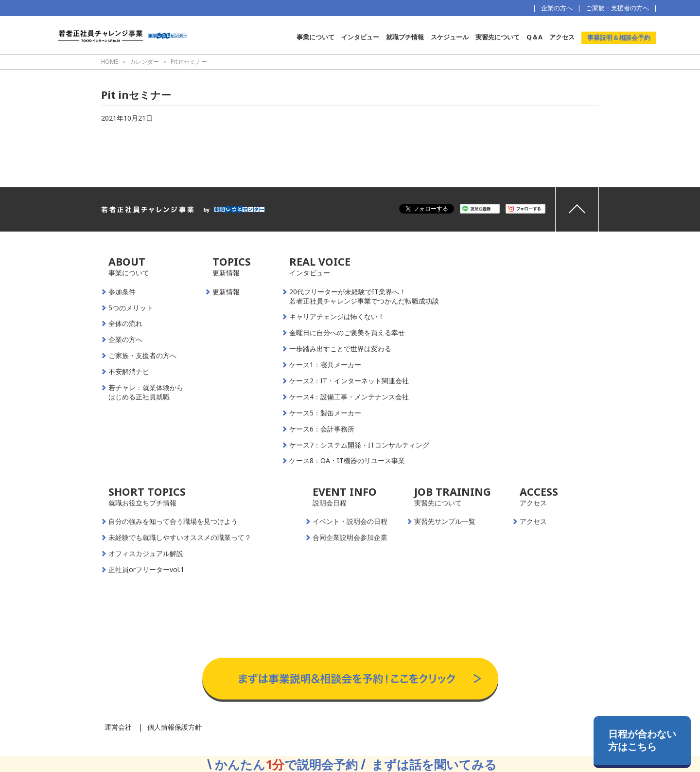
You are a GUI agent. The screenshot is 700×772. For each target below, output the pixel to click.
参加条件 (122, 292)
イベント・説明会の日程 (350, 521)
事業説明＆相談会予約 (619, 37)
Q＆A (534, 37)
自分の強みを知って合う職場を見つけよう (173, 521)
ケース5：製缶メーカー (325, 413)
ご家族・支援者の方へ (617, 8)
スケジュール (450, 37)
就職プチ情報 (405, 37)
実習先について (498, 37)
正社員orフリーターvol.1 (146, 570)
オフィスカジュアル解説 (146, 554)
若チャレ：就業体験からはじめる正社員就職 (146, 392)
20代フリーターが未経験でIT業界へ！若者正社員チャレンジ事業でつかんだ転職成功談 (364, 296)
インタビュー (360, 37)
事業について (315, 37)
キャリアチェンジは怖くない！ (337, 317)
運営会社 (118, 727)
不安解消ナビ (129, 372)
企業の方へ (557, 8)
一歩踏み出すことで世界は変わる (340, 349)
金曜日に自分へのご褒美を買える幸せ (347, 333)
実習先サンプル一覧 (445, 521)
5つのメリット (131, 308)
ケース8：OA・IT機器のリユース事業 (347, 461)
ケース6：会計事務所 (322, 429)
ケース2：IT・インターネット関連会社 (349, 381)
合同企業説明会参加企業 (350, 538)
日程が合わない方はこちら (642, 740)
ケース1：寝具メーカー (325, 365)
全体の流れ (125, 323)
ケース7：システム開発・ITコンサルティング (359, 445)
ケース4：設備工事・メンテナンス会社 (349, 397)
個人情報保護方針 (175, 727)
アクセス (562, 37)
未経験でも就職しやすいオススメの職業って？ (180, 538)
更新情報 (226, 292)
